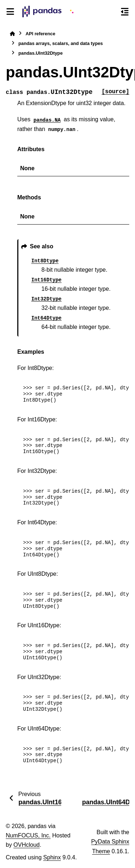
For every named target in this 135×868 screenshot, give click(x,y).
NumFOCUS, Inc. (28, 835)
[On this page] (125, 12)
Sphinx (52, 857)
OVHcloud (26, 845)
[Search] (112, 12)
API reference (40, 34)
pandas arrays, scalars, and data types (61, 43)
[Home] (12, 34)
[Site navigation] (10, 12)
